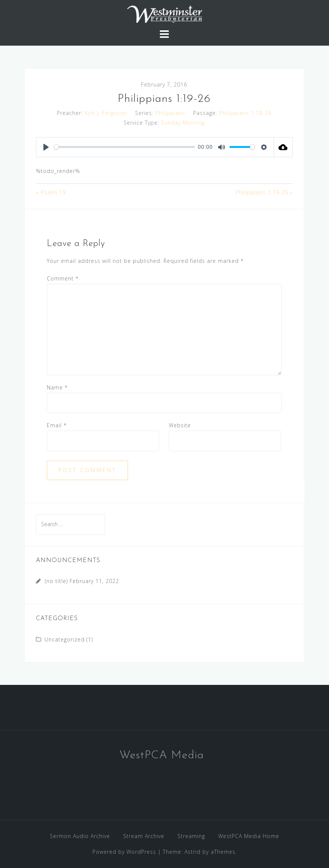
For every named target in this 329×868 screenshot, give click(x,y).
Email (57, 425)
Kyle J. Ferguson (106, 113)
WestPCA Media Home (249, 836)
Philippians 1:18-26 (245, 113)
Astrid (193, 852)
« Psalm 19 (51, 192)
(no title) (56, 581)
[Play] (46, 147)
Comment (63, 278)
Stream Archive (144, 836)
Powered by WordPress (124, 852)
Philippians (170, 113)
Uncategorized (65, 639)
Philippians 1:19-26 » (264, 192)
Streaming (191, 836)
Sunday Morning (183, 123)
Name (57, 387)
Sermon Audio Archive (80, 836)
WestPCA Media (162, 755)
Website (180, 425)
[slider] (124, 147)
